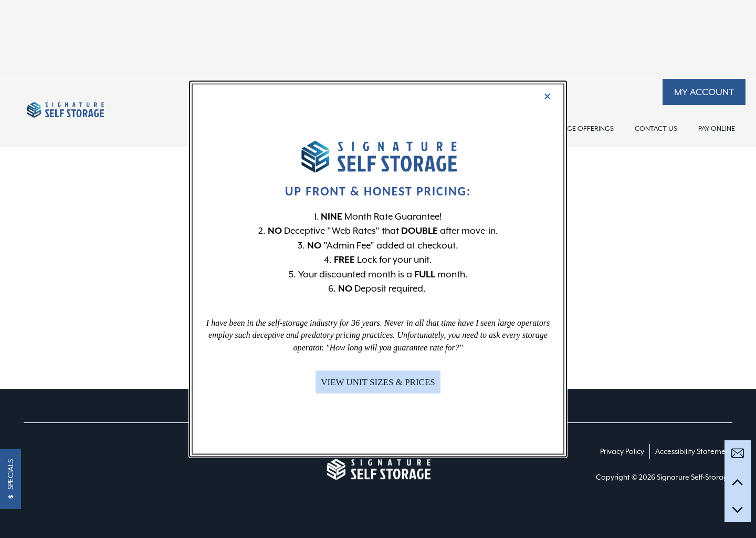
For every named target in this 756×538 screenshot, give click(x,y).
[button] (704, 92)
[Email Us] (738, 453)
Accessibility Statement (694, 451)
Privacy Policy (622, 451)
